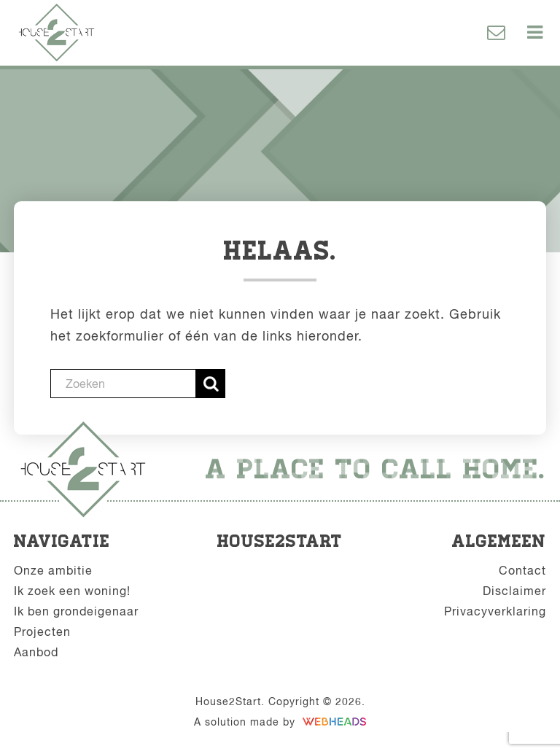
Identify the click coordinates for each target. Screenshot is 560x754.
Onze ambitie (53, 570)
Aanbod (36, 652)
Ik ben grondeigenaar (76, 611)
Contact (522, 570)
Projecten (42, 631)
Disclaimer (514, 591)
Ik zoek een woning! (72, 591)
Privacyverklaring (495, 611)
